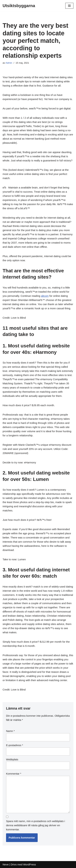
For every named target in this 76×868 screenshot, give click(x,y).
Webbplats (12, 759)
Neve (6, 864)
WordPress (30, 864)
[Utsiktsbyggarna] (19, 6)
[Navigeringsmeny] (69, 6)
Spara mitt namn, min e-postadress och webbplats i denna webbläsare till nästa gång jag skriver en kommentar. (35, 825)
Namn (10, 731)
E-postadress (15, 745)
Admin (9, 63)
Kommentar (14, 774)
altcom (45, 296)
